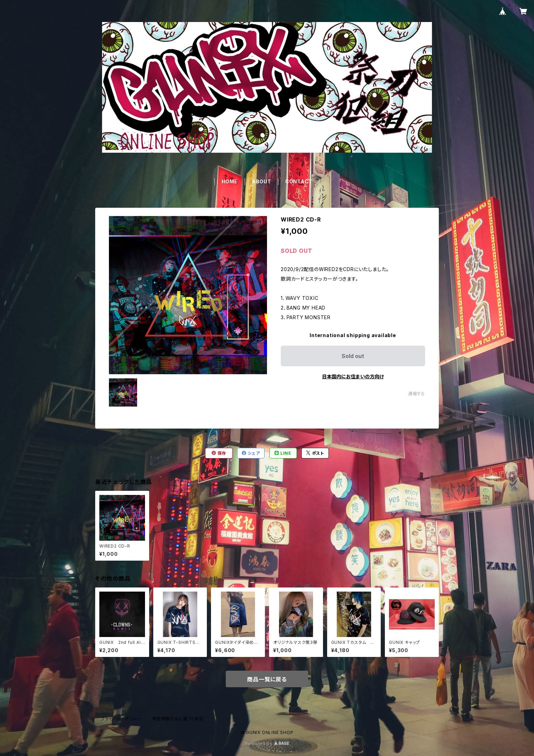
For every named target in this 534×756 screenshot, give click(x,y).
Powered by (267, 743)
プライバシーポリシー (121, 719)
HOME (230, 181)
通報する (417, 394)
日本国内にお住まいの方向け (353, 376)
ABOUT (262, 181)
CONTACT (299, 181)
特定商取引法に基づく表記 (178, 719)
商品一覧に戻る (267, 679)
